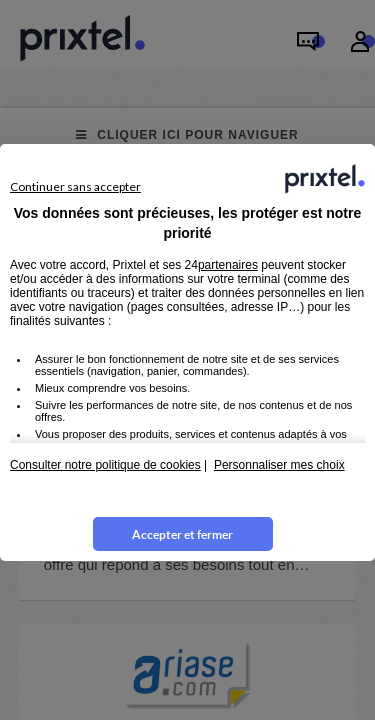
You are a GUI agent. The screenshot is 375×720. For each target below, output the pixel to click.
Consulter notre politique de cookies (105, 465)
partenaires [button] (228, 265)
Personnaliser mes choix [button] (279, 465)
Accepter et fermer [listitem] (182, 534)
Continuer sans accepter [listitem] (75, 186)
